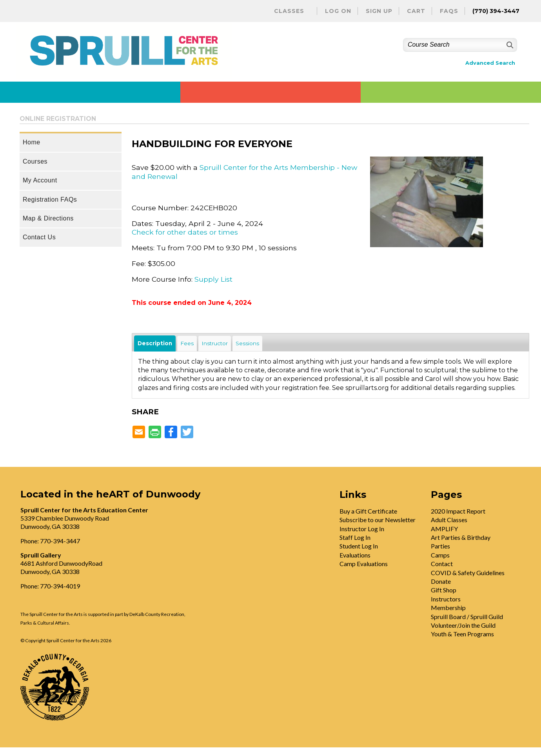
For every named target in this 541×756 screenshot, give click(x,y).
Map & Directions (48, 218)
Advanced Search (490, 63)
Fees (187, 343)
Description (155, 343)
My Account (40, 180)
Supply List (213, 279)
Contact (442, 564)
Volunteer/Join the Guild (463, 625)
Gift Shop (444, 590)
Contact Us (39, 237)
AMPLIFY (444, 529)
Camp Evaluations (364, 564)
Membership (448, 608)
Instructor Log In (362, 529)
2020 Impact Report (458, 511)
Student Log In (359, 546)
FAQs (449, 11)
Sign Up (379, 11)
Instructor (215, 343)
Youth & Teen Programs (462, 634)
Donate (441, 581)
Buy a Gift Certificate (368, 511)
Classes (289, 11)
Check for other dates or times (185, 232)
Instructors (446, 599)
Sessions (247, 343)
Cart (416, 11)
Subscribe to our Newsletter (378, 520)
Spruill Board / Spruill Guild (467, 617)
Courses (35, 161)
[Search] (509, 45)
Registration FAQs (50, 199)
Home (32, 142)
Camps (440, 555)
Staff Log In (355, 537)
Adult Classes (449, 520)
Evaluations (355, 555)
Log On (338, 11)
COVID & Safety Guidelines (468, 573)
